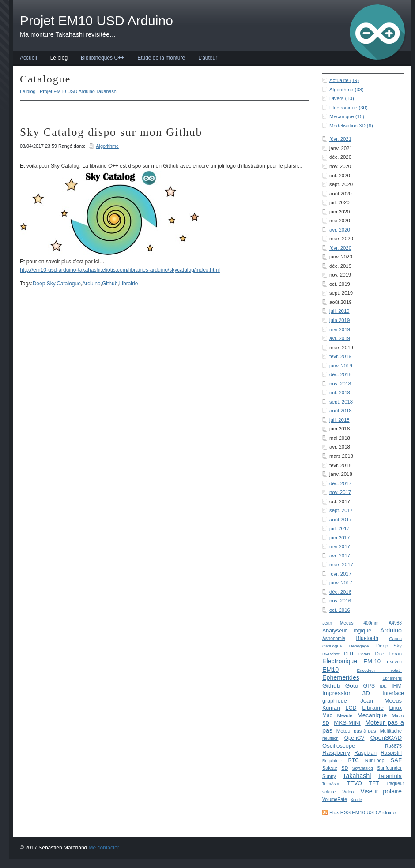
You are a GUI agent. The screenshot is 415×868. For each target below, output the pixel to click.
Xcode (356, 800)
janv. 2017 (341, 583)
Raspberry (336, 753)
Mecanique (372, 715)
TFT (374, 783)
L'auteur (208, 58)
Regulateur (332, 761)
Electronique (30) (349, 108)
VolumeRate (335, 799)
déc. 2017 (340, 483)
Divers (364, 654)
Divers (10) (342, 98)
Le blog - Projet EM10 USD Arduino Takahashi (69, 91)
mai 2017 (340, 546)
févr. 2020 (340, 248)
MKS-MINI (347, 723)
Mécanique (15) (347, 116)
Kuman (331, 708)
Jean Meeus (338, 623)
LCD (351, 708)
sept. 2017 (341, 510)
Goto (352, 686)
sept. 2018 (341, 402)
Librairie (373, 708)
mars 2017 (341, 565)
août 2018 (341, 411)
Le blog (59, 58)
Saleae (330, 768)
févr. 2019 (340, 356)
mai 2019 (340, 329)
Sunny (329, 776)
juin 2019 (340, 320)
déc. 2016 (340, 592)
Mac (327, 715)
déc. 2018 (340, 374)
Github (331, 686)
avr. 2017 (340, 556)
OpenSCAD (386, 738)
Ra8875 (393, 746)
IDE (383, 686)
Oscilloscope (339, 746)
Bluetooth (367, 638)
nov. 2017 (340, 492)
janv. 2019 (341, 366)
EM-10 (372, 661)
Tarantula (390, 776)
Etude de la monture (161, 58)
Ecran (395, 654)
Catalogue (332, 646)
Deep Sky (389, 646)
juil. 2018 (340, 420)
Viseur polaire (381, 791)
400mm (371, 623)
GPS (369, 686)
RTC (353, 760)
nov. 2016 (340, 601)
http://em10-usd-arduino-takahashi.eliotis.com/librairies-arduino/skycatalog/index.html (120, 270)
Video (348, 792)
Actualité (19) (344, 80)
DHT (349, 654)
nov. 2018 (340, 384)
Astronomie (334, 638)
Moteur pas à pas (356, 731)
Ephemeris (392, 678)
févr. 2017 (340, 574)
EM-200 (394, 662)
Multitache (391, 731)
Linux (395, 708)
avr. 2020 (340, 230)
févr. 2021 (340, 139)
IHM (397, 686)
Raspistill (391, 753)
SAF (396, 760)
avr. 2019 (340, 338)
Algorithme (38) (347, 90)
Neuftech (330, 738)
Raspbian (365, 753)
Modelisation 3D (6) (351, 126)
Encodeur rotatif (379, 670)
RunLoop (375, 760)
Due (379, 654)
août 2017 (341, 520)
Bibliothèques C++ (102, 58)
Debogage (359, 646)
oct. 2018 (340, 393)
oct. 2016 (340, 610)
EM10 (330, 670)
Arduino (391, 630)
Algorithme (107, 146)
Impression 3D (346, 693)
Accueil (28, 58)
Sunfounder (389, 768)
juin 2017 (340, 538)
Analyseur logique (347, 631)
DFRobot (331, 654)
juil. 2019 (340, 311)
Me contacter (104, 848)
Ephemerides (341, 677)
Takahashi (357, 776)
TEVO (355, 783)
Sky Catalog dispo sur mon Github (111, 132)
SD (345, 768)
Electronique (340, 661)
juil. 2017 (340, 528)
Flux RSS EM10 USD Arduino (362, 812)
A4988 (395, 623)
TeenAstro (331, 784)
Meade (345, 715)
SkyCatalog (363, 768)
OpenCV (355, 738)
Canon (395, 638)
